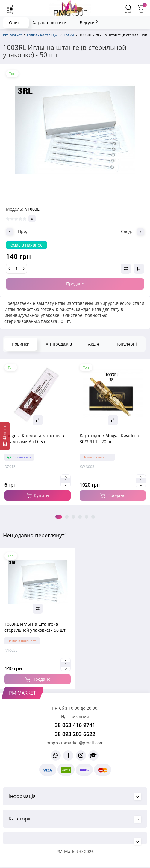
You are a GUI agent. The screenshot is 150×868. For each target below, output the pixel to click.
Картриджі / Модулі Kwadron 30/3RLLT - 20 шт (109, 438)
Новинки (21, 344)
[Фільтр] (5, 436)
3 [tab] (73, 517)
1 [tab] (59, 517)
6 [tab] (93, 517)
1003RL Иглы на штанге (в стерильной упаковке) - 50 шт (35, 627)
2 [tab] (67, 517)
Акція (94, 344)
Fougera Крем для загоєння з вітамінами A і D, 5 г (34, 438)
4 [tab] (80, 517)
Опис (14, 23)
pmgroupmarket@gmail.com (75, 743)
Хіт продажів (59, 344)
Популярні (126, 344)
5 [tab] (87, 517)
